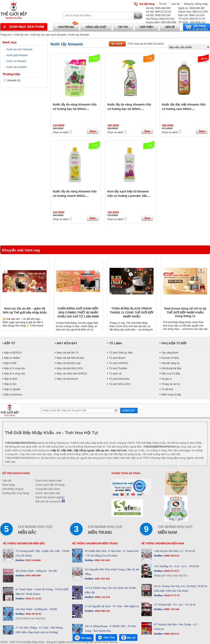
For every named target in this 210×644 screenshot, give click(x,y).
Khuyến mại (66, 27)
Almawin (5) (12, 80)
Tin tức (163, 4)
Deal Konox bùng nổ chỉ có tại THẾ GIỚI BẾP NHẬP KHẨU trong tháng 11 (185, 312)
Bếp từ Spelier (12, 389)
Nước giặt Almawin (17, 55)
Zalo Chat (106, 638)
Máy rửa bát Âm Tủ (68, 353)
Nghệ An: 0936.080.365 (192, 8)
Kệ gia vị (167, 379)
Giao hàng (9, 485)
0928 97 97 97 (172, 595)
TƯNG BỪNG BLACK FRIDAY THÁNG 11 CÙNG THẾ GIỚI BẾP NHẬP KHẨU (132, 312)
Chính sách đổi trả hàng (50, 485)
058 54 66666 (33, 560)
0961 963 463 (102, 560)
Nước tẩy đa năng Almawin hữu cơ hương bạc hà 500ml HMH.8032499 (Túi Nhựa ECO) (75, 109)
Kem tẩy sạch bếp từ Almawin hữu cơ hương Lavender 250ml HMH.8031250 (129, 196)
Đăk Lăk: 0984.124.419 (191, 15)
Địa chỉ (128, 638)
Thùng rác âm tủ (171, 384)
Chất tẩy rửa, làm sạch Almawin (48, 35)
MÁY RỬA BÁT (67, 343)
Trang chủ (6, 35)
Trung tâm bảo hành (48, 489)
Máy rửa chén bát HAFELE (72, 374)
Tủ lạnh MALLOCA (120, 384)
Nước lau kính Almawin (20, 49)
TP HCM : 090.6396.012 (192, 22)
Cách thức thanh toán (49, 481)
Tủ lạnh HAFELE (119, 363)
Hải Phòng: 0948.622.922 (160, 19)
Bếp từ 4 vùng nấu (15, 374)
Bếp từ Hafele (12, 358)
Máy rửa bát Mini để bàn (70, 358)
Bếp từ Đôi (10, 363)
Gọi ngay (83, 638)
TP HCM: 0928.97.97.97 (192, 19)
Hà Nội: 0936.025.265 (158, 15)
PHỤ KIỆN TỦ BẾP (174, 343)
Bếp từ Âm (10, 384)
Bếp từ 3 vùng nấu (15, 368)
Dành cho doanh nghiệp (50, 497)
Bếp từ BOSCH (13, 353)
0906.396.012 (171, 556)
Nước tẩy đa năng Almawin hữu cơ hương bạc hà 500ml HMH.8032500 (129, 109)
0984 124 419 (102, 597)
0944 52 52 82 (33, 598)
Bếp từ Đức (11, 379)
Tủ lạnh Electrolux (119, 379)
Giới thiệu (147, 27)
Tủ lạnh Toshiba (118, 368)
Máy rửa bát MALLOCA (70, 368)
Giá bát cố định (170, 358)
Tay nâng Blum (170, 353)
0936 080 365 (102, 611)
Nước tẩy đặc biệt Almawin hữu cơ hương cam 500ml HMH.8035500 (184, 109)
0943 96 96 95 (33, 614)
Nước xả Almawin (17, 61)
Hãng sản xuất (96, 27)
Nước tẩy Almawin (79, 35)
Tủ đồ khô (167, 389)
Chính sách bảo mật (48, 493)
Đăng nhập (202, 4)
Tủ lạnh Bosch (117, 358)
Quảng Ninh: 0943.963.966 (161, 22)
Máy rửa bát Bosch (67, 379)
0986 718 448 (171, 609)
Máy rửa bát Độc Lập (69, 363)
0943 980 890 (33, 575)
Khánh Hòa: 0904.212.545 (193, 12)
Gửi (129, 410)
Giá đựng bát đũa (172, 368)
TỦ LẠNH (116, 343)
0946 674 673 (171, 571)
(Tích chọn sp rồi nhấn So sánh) (146, 44)
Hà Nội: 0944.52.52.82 (159, 12)
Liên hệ (176, 4)
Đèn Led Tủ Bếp (171, 374)
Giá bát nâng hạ (171, 363)
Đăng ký (189, 4)
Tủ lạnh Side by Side (121, 353)
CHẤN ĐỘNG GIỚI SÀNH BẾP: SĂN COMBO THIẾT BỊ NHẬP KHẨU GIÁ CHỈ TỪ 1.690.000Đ (78, 312)
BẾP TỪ (10, 343)
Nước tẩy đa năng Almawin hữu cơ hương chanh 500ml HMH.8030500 (75, 196)
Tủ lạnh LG (116, 374)
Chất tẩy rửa (21, 35)
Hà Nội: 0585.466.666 (158, 8)
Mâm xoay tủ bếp (172, 395)
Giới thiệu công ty (13, 489)
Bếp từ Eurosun (13, 395)
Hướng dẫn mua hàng (16, 493)
